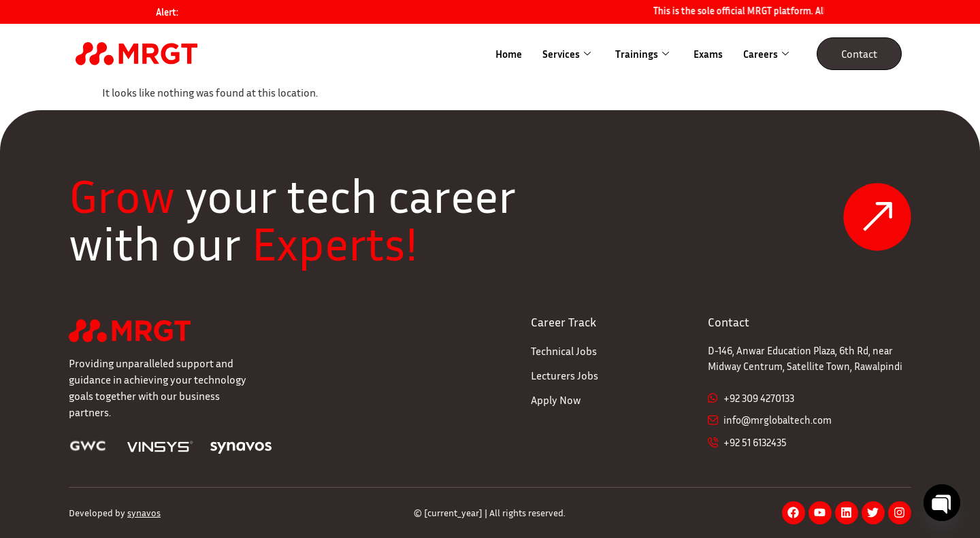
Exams (708, 54)
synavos (144, 512)
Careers (766, 54)
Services (567, 54)
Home (509, 54)
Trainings (642, 54)
